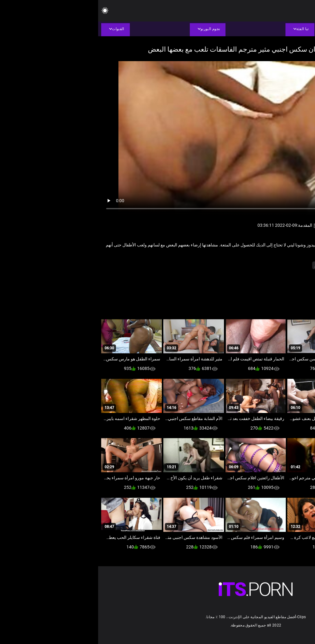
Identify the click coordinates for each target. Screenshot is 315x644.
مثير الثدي (245, 265)
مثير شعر (224, 265)
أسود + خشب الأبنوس (275, 265)
